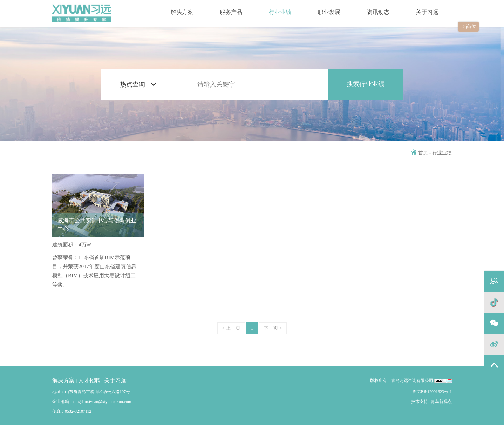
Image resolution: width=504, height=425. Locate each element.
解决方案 (175, 8)
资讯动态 (372, 8)
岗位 (468, 27)
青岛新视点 (441, 402)
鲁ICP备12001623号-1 (432, 392)
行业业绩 (273, 8)
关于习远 (421, 8)
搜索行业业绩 (366, 84)
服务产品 (224, 8)
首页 (420, 153)
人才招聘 (89, 380)
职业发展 (322, 8)
